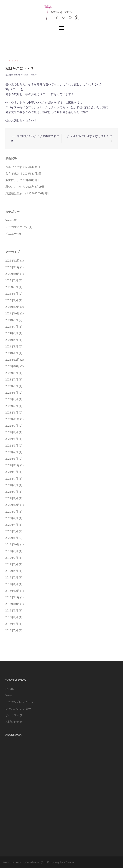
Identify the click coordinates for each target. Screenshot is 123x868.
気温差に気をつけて (18, 193)
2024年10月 (12, 313)
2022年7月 (12, 432)
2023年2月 (12, 406)
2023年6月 (12, 386)
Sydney (55, 862)
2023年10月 (12, 366)
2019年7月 (12, 558)
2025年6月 (12, 280)
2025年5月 (12, 287)
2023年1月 (12, 413)
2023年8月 (12, 373)
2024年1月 (12, 353)
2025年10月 (12, 274)
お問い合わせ (14, 722)
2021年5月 (12, 485)
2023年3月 (12, 399)
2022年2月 (12, 452)
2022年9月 (12, 426)
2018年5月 (12, 630)
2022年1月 (12, 459)
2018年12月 (12, 591)
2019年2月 (12, 577)
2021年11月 (12, 465)
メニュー (11, 234)
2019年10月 (12, 544)
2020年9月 (12, 512)
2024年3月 (12, 346)
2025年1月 (12, 300)
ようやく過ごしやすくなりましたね (89, 136)
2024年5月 (12, 333)
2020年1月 (12, 538)
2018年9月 (12, 610)
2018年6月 (12, 624)
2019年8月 (12, 551)
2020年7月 (12, 518)
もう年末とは (14, 174)
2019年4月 (12, 571)
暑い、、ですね (15, 187)
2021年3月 (12, 492)
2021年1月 (12, 498)
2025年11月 (12, 267)
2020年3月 (12, 531)
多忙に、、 (12, 180)
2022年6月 (12, 439)
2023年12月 (12, 360)
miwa (34, 75)
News (14, 61)
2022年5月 (12, 446)
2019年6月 (12, 564)
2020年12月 (12, 505)
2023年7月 (12, 379)
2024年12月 (12, 307)
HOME (10, 689)
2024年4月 (12, 340)
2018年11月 (12, 597)
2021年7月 (12, 479)
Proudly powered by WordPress (21, 862)
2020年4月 (12, 525)
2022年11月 (12, 419)
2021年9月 (12, 472)
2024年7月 (12, 327)
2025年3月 (12, 294)
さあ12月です (14, 167)
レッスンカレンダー (18, 709)
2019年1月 (12, 584)
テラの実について (17, 227)
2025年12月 (12, 261)
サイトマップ (14, 715)
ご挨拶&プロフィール (19, 702)
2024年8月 (12, 320)
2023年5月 (12, 393)
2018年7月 (12, 617)
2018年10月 (12, 604)
